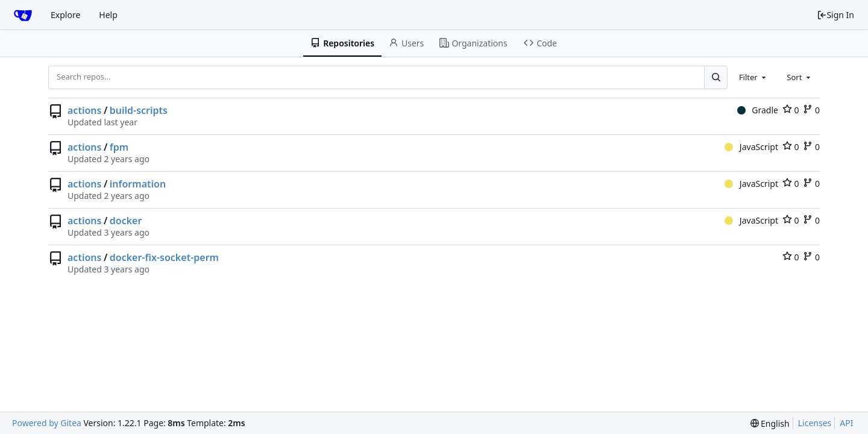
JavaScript (751, 147)
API (846, 423)
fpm (119, 147)
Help (108, 15)
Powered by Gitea (47, 423)
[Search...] (715, 77)
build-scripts (139, 110)
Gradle (758, 110)
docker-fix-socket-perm (164, 257)
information (138, 184)
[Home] (23, 15)
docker (126, 221)
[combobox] (753, 77)
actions (84, 110)
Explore (65, 15)
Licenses (815, 423)
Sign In (835, 15)
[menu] (770, 423)
